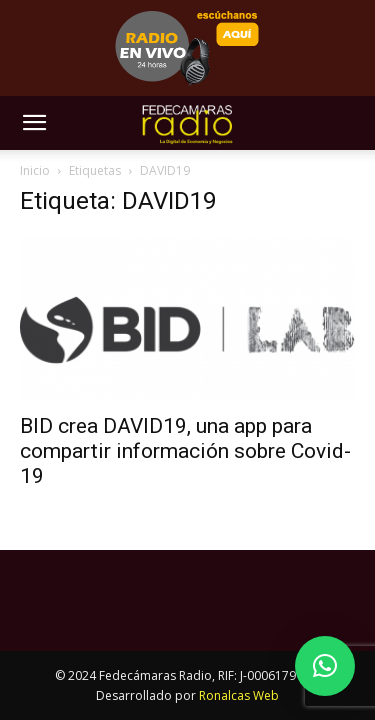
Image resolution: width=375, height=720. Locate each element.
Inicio (35, 170)
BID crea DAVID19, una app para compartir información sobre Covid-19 (185, 451)
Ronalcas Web (239, 695)
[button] (34, 123)
